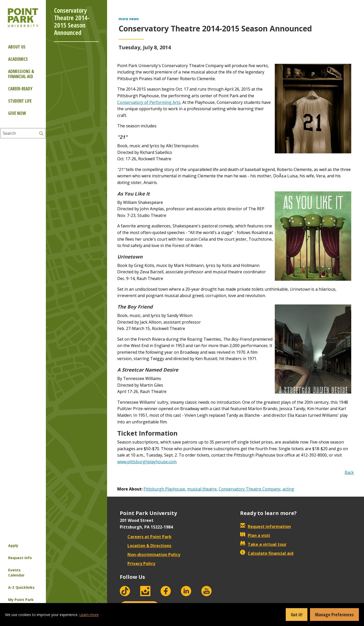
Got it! (297, 615)
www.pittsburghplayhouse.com (147, 462)
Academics (18, 59)
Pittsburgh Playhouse (164, 489)
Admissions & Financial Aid (21, 74)
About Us (17, 47)
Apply (13, 545)
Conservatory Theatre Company (250, 489)
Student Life (20, 101)
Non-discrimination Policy (150, 555)
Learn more (89, 615)
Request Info (20, 558)
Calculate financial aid (267, 553)
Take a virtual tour (263, 544)
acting (288, 489)
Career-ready (20, 89)
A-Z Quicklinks (21, 587)
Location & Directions (146, 546)
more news (129, 19)
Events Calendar (16, 573)
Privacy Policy (138, 563)
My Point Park (21, 600)
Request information (265, 526)
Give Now (17, 113)
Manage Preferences (334, 615)
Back (349, 472)
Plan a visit (255, 535)
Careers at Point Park (146, 537)
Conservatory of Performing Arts (149, 102)
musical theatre (202, 489)
